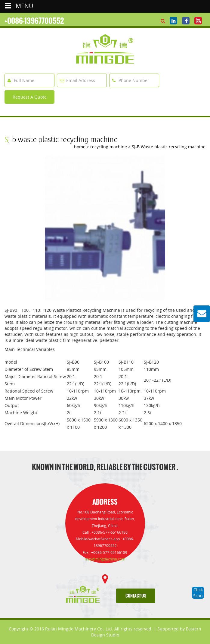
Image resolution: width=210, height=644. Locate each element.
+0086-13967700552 (34, 21)
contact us (136, 596)
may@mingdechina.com (105, 559)
